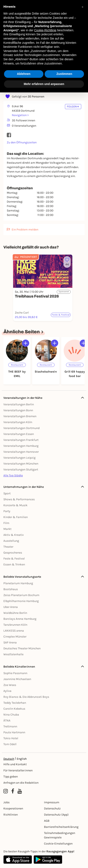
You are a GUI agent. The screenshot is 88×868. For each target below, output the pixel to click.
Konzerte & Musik (15, 505)
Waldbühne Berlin (15, 613)
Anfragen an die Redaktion (21, 783)
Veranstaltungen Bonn (18, 410)
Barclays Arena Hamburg (20, 619)
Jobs (6, 802)
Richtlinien (11, 815)
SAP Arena (10, 642)
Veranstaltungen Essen (19, 434)
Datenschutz (52, 808)
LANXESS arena (14, 631)
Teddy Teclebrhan (15, 703)
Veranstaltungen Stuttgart (21, 470)
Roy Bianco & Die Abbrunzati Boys (26, 697)
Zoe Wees (10, 685)
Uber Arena (11, 607)
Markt (7, 529)
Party (7, 511)
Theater (8, 547)
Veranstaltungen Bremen (20, 416)
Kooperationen (13, 808)
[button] (82, 7)
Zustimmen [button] (64, 74)
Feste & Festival (14, 559)
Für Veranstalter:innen (18, 770)
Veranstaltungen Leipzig (19, 458)
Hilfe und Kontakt (15, 764)
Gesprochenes (13, 553)
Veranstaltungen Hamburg (21, 446)
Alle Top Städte (13, 475)
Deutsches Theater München (22, 648)
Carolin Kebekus (14, 709)
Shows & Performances (19, 499)
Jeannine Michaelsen (17, 679)
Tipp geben (11, 777)
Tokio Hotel (11, 738)
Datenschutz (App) (56, 815)
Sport (7, 493)
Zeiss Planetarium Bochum (21, 595)
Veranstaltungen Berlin (19, 404)
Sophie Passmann (15, 673)
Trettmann (10, 726)
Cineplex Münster (15, 637)
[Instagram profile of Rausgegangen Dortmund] (6, 791)
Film (6, 523)
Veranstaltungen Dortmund (21, 428)
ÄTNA (7, 721)
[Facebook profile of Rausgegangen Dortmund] (13, 791)
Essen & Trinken (14, 564)
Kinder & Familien (16, 517)
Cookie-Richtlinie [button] (45, 30)
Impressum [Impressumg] (52, 802)
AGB (47, 821)
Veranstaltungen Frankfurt (21, 440)
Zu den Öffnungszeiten (22, 142)
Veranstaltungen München (21, 464)
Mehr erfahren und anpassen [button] (44, 84)
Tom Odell (10, 744)
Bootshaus (11, 589)
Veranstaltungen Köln (18, 422)
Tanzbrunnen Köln (15, 625)
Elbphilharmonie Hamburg (21, 601)
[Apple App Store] (18, 860)
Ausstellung (11, 541)
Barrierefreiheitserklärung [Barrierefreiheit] (61, 827)
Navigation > (20, 115)
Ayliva (7, 691)
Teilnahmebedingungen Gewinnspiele (60, 835)
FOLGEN (73, 106)
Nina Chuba (11, 715)
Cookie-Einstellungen (58, 844)
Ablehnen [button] (24, 74)
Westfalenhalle (13, 654)
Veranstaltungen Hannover (21, 452)
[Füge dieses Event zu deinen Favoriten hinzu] (67, 262)
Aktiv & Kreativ (14, 535)
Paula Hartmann (14, 732)
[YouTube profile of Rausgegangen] (20, 791)
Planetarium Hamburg (18, 583)
